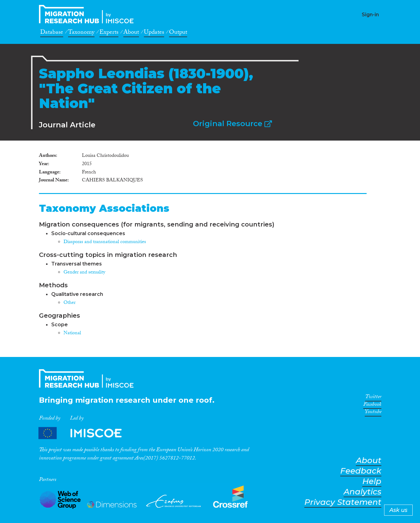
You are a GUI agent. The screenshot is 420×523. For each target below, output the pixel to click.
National (72, 333)
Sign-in (370, 15)
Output (178, 33)
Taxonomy (81, 33)
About (131, 33)
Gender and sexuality (84, 273)
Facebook (372, 405)
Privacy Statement (343, 502)
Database (52, 33)
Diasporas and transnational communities (105, 242)
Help (372, 481)
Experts (109, 33)
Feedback (361, 471)
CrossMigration (88, 14)
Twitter (373, 398)
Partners (85, 433)
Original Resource (232, 124)
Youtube (373, 413)
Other (69, 303)
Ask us (398, 510)
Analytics (362, 492)
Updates (154, 33)
